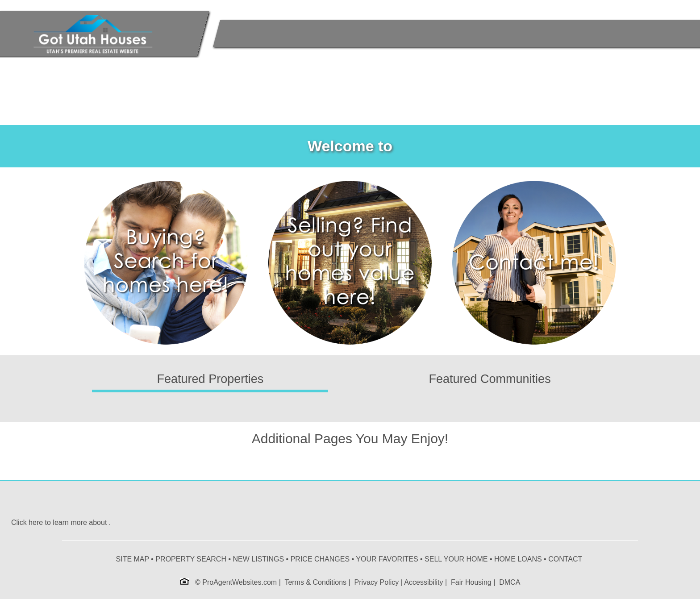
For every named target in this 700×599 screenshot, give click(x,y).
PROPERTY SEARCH (191, 559)
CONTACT (565, 559)
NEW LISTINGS (258, 559)
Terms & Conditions (315, 582)
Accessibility (423, 582)
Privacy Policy (377, 582)
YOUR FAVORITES (387, 559)
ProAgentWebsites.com (240, 582)
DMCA (510, 582)
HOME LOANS (518, 559)
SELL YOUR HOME (456, 559)
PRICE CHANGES (320, 559)
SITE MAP (133, 559)
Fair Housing (471, 582)
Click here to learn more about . (61, 522)
